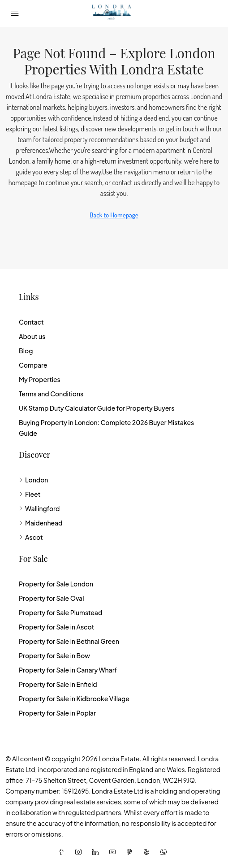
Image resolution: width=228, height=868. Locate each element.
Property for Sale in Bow (54, 655)
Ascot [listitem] (31, 537)
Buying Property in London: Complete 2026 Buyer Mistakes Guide (106, 428)
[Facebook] (63, 852)
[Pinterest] (131, 852)
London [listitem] (33, 480)
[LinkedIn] (97, 852)
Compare (33, 365)
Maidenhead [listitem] (41, 523)
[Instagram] (80, 852)
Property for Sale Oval (51, 598)
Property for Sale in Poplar (57, 713)
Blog (26, 351)
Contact (31, 322)
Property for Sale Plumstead (60, 612)
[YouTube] (114, 852)
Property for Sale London (56, 584)
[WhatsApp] (165, 852)
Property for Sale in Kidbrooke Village (74, 699)
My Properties (40, 379)
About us (32, 336)
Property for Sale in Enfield (58, 684)
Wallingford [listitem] (39, 508)
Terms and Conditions (51, 394)
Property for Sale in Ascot (56, 627)
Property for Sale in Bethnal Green (69, 641)
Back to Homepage (114, 215)
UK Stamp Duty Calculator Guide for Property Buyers (97, 408)
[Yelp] (148, 852)
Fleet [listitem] (30, 494)
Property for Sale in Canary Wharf (68, 670)
